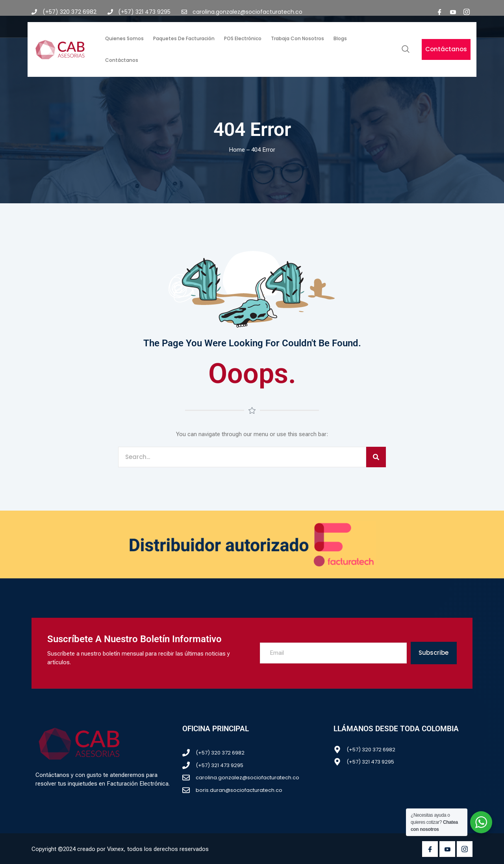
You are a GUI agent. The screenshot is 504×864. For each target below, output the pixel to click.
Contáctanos (122, 60)
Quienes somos (124, 38)
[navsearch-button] (406, 50)
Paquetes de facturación (184, 38)
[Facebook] (440, 12)
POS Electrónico (243, 38)
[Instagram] (467, 12)
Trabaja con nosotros (297, 38)
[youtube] (453, 12)
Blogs (340, 38)
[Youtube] (447, 849)
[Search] (376, 457)
